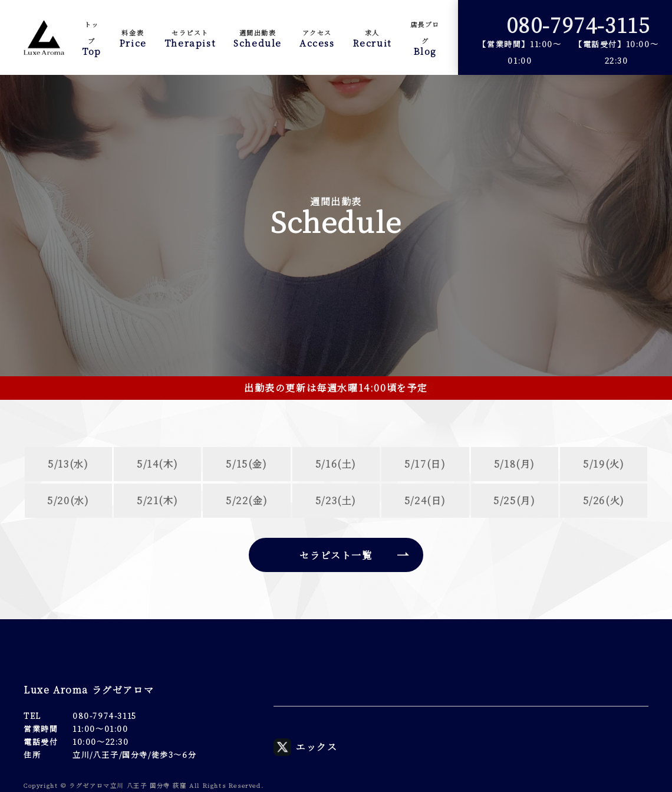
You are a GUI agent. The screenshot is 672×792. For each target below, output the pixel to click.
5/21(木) (157, 500)
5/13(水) (68, 464)
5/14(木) (157, 464)
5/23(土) (336, 500)
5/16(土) (336, 464)
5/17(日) (425, 464)
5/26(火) (604, 500)
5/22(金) (247, 500)
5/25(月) (514, 500)
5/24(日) (425, 500)
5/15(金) (246, 464)
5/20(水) (68, 500)
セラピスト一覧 (336, 555)
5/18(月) (515, 464)
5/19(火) (604, 464)
